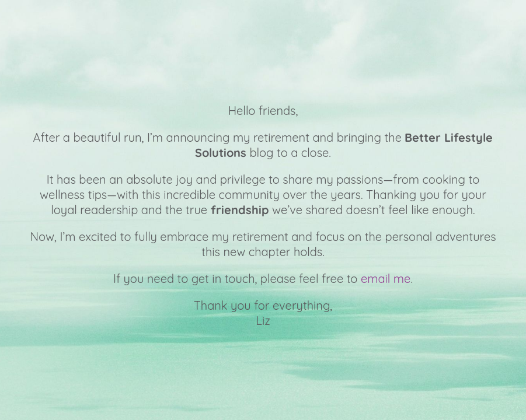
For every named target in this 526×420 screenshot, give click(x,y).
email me (386, 279)
